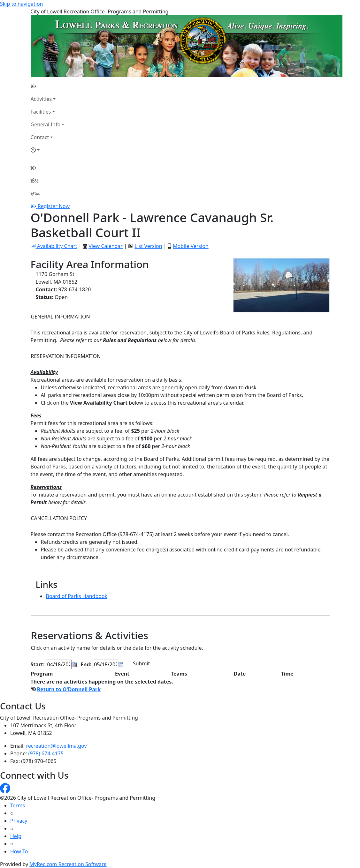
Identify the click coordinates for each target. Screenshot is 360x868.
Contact (40, 137)
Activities (41, 99)
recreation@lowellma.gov (57, 746)
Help (16, 836)
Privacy (19, 821)
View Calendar (106, 246)
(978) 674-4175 (46, 753)
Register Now (54, 206)
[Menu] (35, 193)
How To (19, 851)
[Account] (48, 150)
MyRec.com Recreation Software (68, 864)
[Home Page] (48, 86)
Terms (18, 805)
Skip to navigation (21, 4)
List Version (148, 246)
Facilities (41, 112)
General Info (46, 124)
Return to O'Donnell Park (69, 689)
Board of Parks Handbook (77, 596)
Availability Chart (54, 246)
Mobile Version (191, 246)
